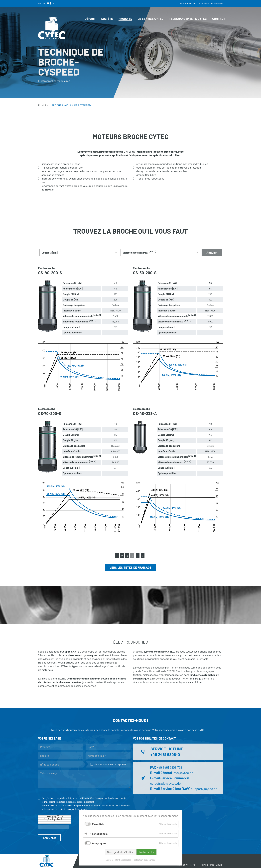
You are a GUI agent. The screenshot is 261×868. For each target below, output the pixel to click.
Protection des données (144, 860)
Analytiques (99, 843)
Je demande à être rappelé (108, 764)
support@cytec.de (204, 789)
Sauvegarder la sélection (120, 852)
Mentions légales (123, 860)
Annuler (212, 253)
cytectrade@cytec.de (165, 783)
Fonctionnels (100, 834)
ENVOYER (49, 838)
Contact (110, 860)
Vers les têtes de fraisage (130, 568)
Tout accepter (146, 852)
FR (48, 3)
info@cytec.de (183, 773)
